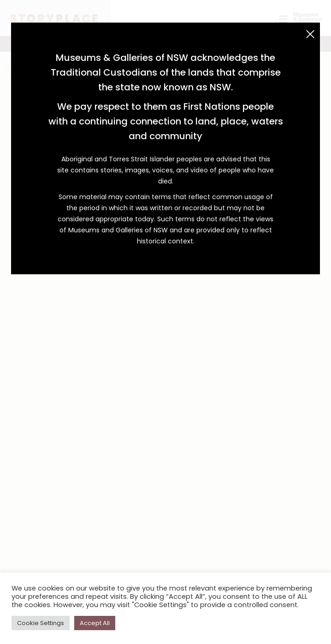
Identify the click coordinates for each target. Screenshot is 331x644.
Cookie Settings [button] (41, 623)
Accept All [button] (95, 623)
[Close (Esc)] (310, 34)
